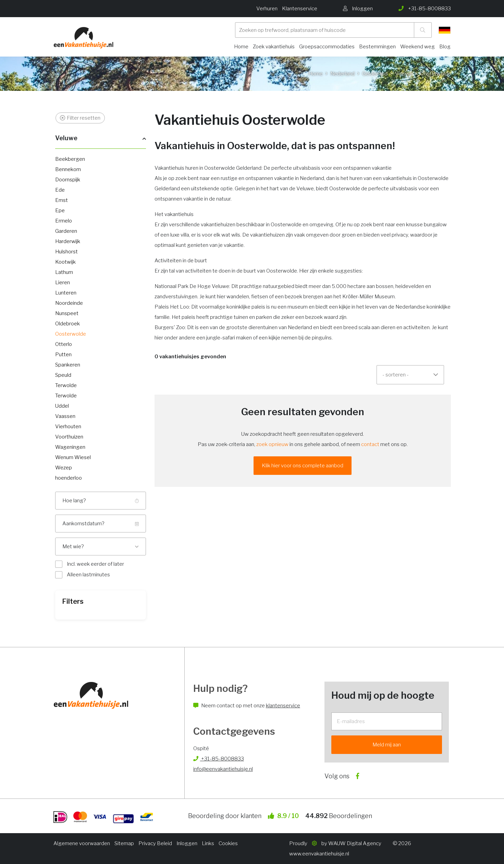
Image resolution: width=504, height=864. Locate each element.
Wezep (64, 468)
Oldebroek (67, 324)
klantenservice (283, 706)
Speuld (63, 375)
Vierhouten (68, 427)
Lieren (63, 283)
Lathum (64, 272)
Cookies (228, 843)
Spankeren (68, 365)
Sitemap (124, 843)
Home (241, 47)
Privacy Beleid (155, 843)
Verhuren (267, 9)
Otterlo (64, 344)
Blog (445, 47)
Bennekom (68, 169)
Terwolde (66, 385)
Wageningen (70, 447)
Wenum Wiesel (73, 457)
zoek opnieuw (272, 444)
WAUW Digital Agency (355, 843)
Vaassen (65, 416)
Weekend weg (417, 47)
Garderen (66, 231)
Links (208, 843)
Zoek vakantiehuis (274, 47)
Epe (60, 211)
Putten (63, 355)
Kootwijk (65, 262)
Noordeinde (69, 303)
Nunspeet (67, 313)
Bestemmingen (377, 47)
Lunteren (66, 293)
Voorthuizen (69, 437)
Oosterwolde (71, 334)
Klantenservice (300, 9)
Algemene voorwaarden (82, 843)
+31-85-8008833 (219, 759)
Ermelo (64, 221)
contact (370, 444)
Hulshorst (66, 252)
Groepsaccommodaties (327, 47)
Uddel (62, 406)
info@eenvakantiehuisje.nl (223, 769)
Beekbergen (70, 159)
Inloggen (187, 843)
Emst (62, 200)
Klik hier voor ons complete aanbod (303, 466)
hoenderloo (69, 478)
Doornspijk (68, 180)
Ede (60, 190)
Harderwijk (68, 241)
